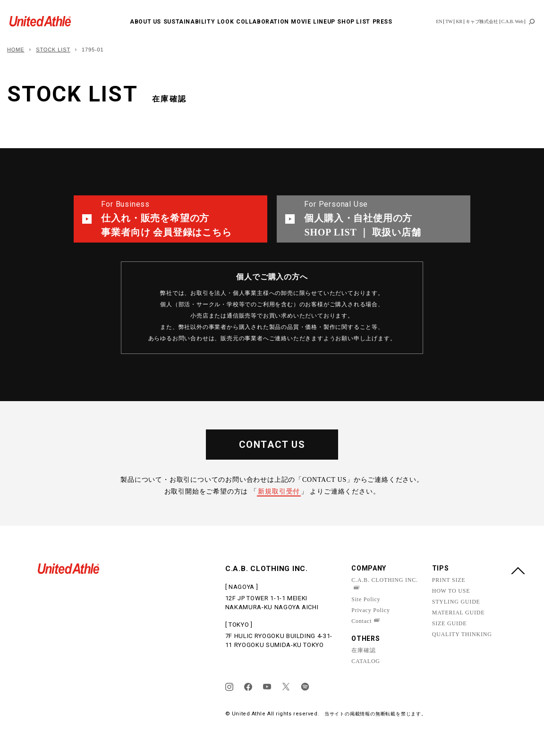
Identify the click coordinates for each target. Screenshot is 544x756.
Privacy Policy (371, 610)
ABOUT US (145, 22)
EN (439, 21)
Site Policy (366, 599)
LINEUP (324, 22)
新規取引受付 (279, 491)
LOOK (225, 22)
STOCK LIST (53, 50)
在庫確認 (363, 650)
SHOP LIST (353, 22)
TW (449, 21)
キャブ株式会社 (482, 21)
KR (459, 21)
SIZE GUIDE (450, 623)
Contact (361, 621)
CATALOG (366, 661)
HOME (16, 50)
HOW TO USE (451, 591)
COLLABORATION (263, 22)
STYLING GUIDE (456, 602)
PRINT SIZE (449, 580)
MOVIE (301, 22)
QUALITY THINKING (462, 634)
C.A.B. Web (512, 21)
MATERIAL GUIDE (459, 613)
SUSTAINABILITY (189, 22)
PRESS (382, 22)
